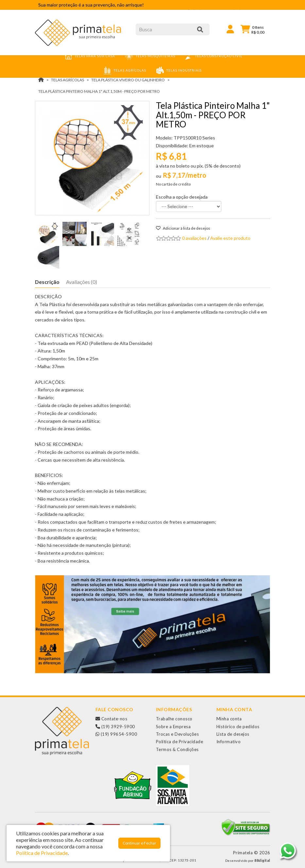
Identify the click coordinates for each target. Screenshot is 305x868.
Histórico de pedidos (238, 727)
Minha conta (229, 719)
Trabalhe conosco (174, 719)
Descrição (47, 282)
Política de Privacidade (180, 742)
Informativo (229, 742)
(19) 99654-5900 (116, 734)
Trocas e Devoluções (178, 734)
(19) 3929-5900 (115, 727)
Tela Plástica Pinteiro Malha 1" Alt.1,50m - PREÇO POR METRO (99, 91)
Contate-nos (111, 719)
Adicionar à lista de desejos (183, 228)
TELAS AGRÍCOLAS (68, 80)
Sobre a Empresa (173, 727)
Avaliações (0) (82, 282)
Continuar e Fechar (139, 843)
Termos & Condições (177, 749)
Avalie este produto (230, 238)
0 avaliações (194, 238)
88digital (262, 860)
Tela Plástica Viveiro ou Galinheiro (128, 80)
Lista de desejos (233, 734)
